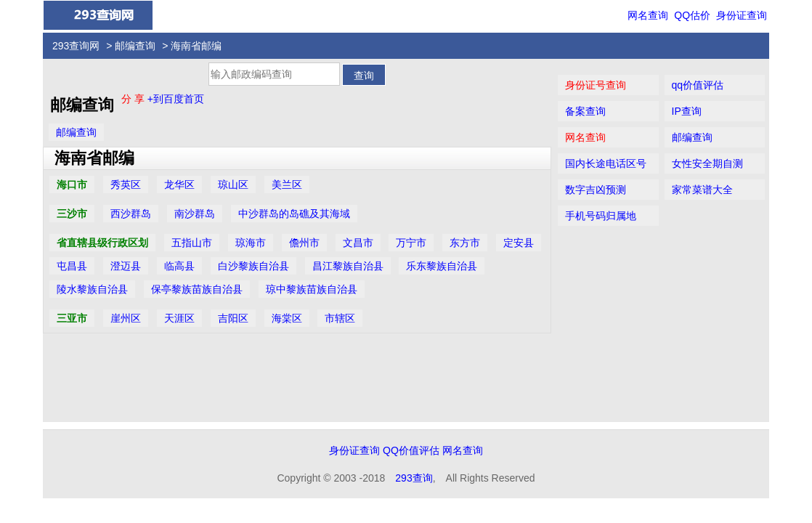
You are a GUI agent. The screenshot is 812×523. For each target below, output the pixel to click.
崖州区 (126, 318)
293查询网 (76, 46)
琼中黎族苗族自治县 (312, 289)
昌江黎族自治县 (348, 266)
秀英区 (126, 185)
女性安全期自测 (707, 163)
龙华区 (179, 185)
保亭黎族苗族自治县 (197, 289)
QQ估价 (692, 15)
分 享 (134, 99)
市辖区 (340, 318)
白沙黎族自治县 (253, 266)
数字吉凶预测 (596, 190)
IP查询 (687, 111)
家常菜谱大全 (702, 190)
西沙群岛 (131, 214)
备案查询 (585, 111)
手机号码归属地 (601, 216)
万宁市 (411, 243)
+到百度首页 (176, 99)
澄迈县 (126, 266)
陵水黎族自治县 (92, 289)
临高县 (179, 266)
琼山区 (233, 185)
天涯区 (179, 318)
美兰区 (287, 185)
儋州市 (304, 243)
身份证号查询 (596, 85)
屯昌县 (72, 266)
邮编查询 (135, 46)
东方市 (465, 243)
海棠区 (287, 318)
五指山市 (192, 243)
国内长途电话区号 (606, 163)
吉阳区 (233, 318)
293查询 (414, 478)
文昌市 (358, 243)
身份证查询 (742, 15)
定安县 (519, 243)
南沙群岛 (195, 214)
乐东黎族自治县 (442, 266)
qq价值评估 (698, 85)
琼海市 (251, 243)
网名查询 (648, 15)
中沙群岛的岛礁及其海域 (294, 214)
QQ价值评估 (411, 450)
